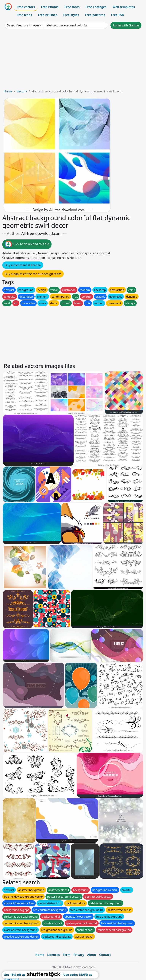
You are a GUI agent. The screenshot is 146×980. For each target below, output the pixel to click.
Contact (105, 955)
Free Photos (50, 7)
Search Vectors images (23, 25)
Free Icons (24, 15)
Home (8, 91)
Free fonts (72, 7)
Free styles (71, 15)
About (92, 955)
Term (67, 955)
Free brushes (48, 15)
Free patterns (95, 15)
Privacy (79, 955)
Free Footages (96, 7)
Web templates (124, 7)
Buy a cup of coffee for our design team (33, 274)
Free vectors (26, 7)
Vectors (22, 91)
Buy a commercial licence (23, 265)
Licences (53, 955)
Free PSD (118, 15)
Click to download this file (27, 244)
